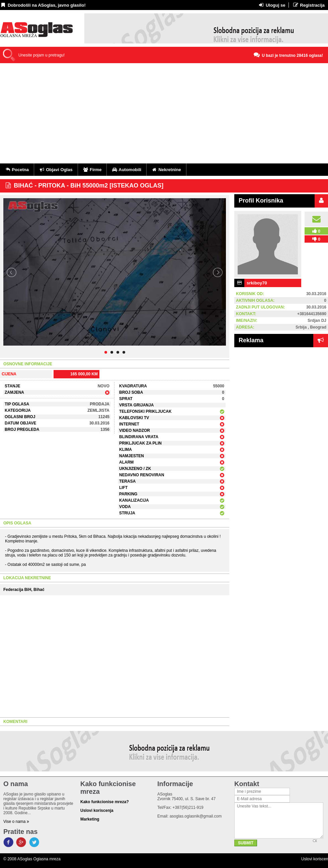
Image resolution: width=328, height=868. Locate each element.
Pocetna (17, 170)
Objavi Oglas (56, 170)
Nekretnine (166, 170)
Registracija (308, 5)
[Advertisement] (164, 113)
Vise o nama (16, 822)
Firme (92, 170)
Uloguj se (272, 5)
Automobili (127, 170)
